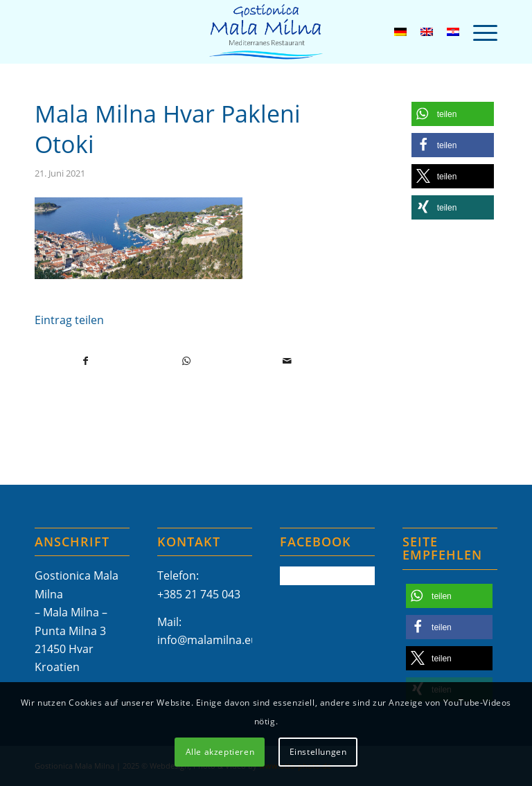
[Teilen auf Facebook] (86, 361)
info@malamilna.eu (207, 640)
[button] (453, 114)
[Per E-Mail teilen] (287, 361)
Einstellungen (318, 752)
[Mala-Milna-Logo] (266, 32)
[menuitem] (478, 32)
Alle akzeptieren (220, 752)
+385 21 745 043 (199, 594)
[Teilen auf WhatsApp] (186, 361)
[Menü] (478, 32)
